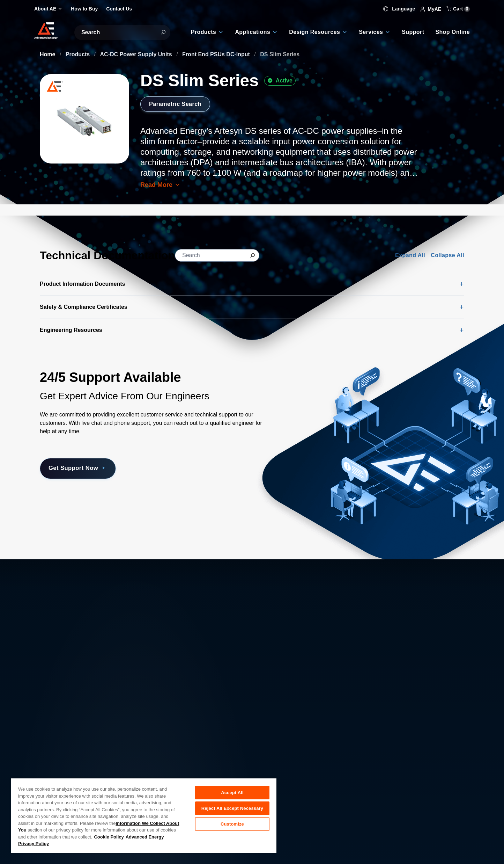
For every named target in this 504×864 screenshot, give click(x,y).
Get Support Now (83, 469)
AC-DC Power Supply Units (137, 54)
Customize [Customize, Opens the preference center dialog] (232, 827)
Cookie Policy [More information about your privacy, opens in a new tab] (109, 837)
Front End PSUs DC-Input (217, 54)
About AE (51, 756)
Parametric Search (178, 104)
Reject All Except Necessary (232, 810)
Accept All (232, 793)
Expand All (410, 255)
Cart (458, 9)
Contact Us (54, 771)
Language (399, 9)
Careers (159, 756)
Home (48, 54)
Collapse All (447, 255)
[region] (144, 815)
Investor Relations (171, 771)
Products (79, 54)
